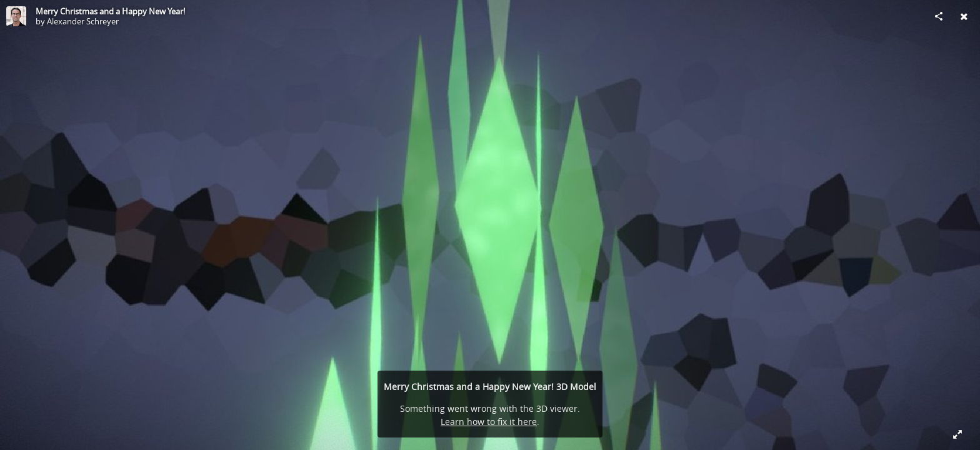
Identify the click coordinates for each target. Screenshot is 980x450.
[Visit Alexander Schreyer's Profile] (16, 16)
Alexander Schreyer (83, 21)
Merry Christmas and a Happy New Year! (110, 11)
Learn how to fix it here (489, 422)
